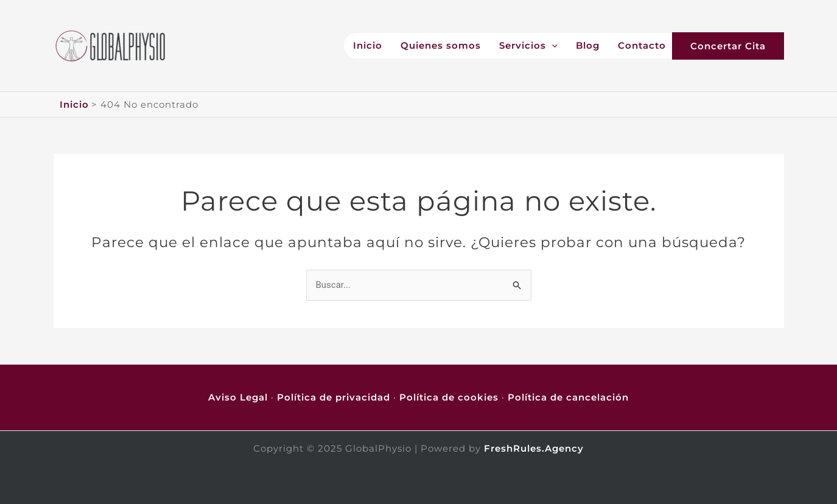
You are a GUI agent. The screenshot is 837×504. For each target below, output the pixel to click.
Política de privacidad (334, 397)
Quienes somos (441, 46)
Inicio (368, 46)
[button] (740, 46)
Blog (588, 46)
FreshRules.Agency (534, 448)
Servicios (528, 46)
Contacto (642, 46)
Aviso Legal (238, 397)
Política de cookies (449, 397)
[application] (552, 46)
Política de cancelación (568, 397)
